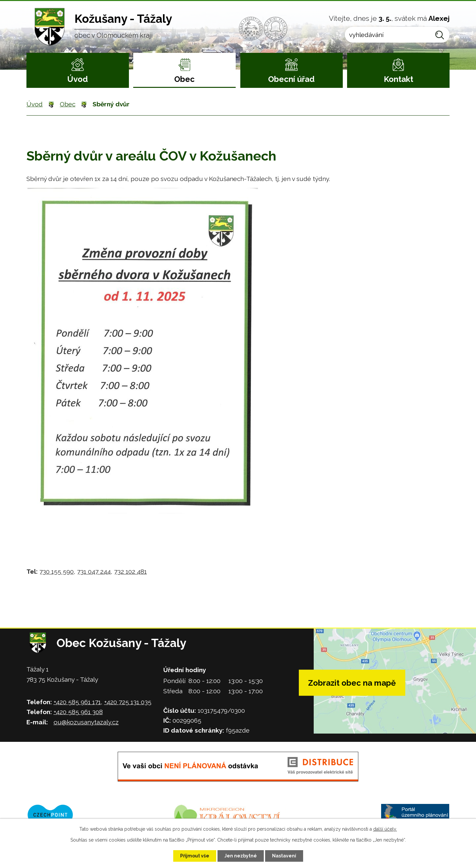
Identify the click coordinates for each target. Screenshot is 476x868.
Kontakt (398, 79)
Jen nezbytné (241, 856)
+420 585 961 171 (77, 702)
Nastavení (284, 856)
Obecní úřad (291, 79)
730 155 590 (57, 571)
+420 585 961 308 (78, 712)
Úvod (78, 79)
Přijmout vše (195, 856)
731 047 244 (94, 571)
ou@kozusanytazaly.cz (86, 722)
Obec (184, 79)
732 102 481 (130, 571)
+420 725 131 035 (128, 702)
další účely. (385, 829)
